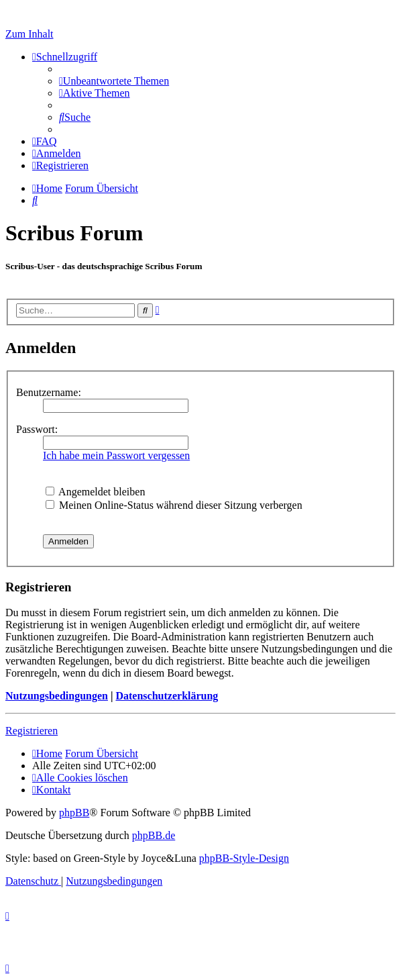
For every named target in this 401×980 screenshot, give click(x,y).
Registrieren (32, 731)
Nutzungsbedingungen (57, 696)
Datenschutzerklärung (167, 696)
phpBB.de (154, 835)
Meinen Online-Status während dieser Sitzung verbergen (174, 505)
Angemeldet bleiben (95, 492)
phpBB (74, 813)
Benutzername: (49, 392)
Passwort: (37, 429)
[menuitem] (114, 81)
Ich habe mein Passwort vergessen (116, 455)
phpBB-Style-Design (244, 858)
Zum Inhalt (30, 34)
